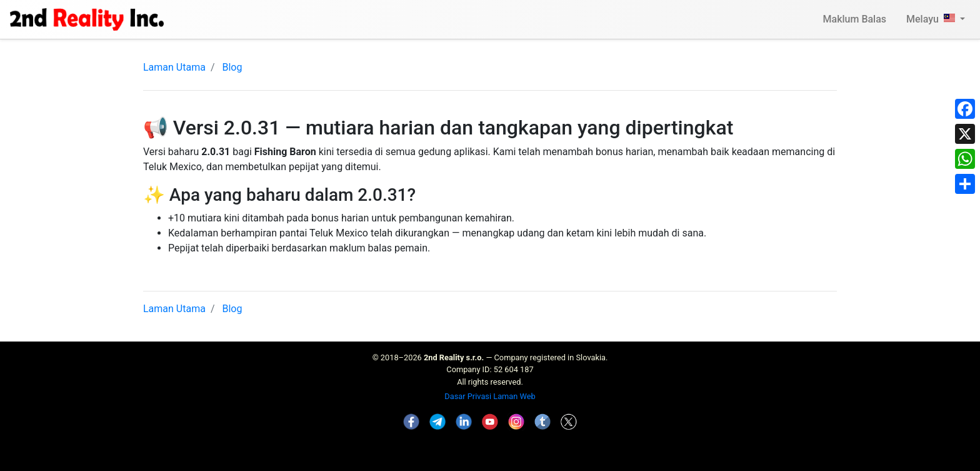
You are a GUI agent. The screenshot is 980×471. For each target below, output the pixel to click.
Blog (232, 67)
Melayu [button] (932, 19)
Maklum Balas (855, 19)
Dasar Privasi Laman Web (490, 396)
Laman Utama (174, 67)
